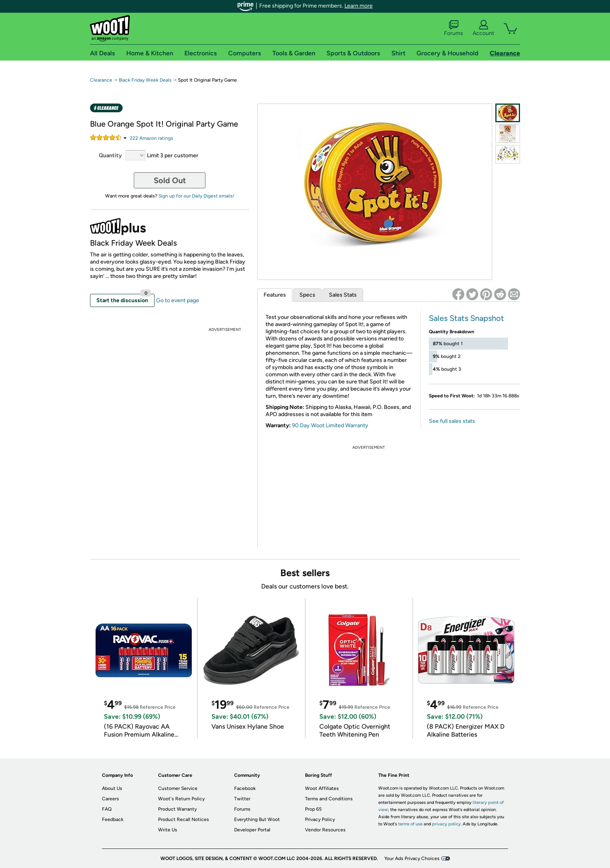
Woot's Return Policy (181, 799)
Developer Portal (252, 830)
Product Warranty (177, 809)
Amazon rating (152, 138)
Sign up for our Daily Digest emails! (196, 196)
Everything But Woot (257, 819)
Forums (454, 28)
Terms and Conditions (329, 799)
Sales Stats (343, 295)
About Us (112, 788)
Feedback (113, 819)
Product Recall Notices (184, 819)
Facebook (245, 788)
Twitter (242, 799)
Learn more (359, 6)
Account (483, 28)
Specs (307, 295)
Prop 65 (313, 809)
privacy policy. (447, 824)
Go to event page (178, 300)
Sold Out (170, 180)
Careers (110, 799)
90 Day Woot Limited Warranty (330, 425)
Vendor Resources (325, 830)
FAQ (107, 809)
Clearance (101, 80)
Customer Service (178, 788)
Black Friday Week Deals (145, 80)
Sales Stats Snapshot (466, 318)
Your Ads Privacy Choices (412, 858)
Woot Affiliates (322, 788)
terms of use (410, 824)
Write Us (168, 830)
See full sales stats (452, 421)
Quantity (110, 155)
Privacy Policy (320, 819)
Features (275, 295)
